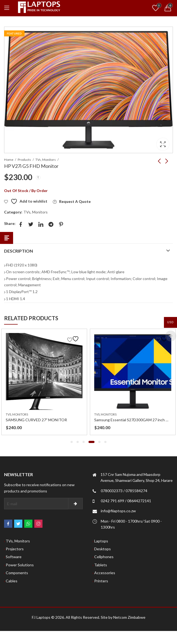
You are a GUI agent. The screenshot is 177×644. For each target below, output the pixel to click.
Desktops (103, 549)
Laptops (101, 541)
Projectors (15, 549)
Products (24, 160)
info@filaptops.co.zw (118, 511)
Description (19, 251)
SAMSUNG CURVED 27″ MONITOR (36, 420)
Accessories (105, 573)
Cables (12, 581)
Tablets (101, 565)
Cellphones (104, 557)
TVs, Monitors (46, 160)
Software (14, 557)
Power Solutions (20, 565)
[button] (72, 442)
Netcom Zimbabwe (129, 617)
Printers (101, 581)
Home (9, 160)
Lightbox (163, 144)
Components (17, 573)
